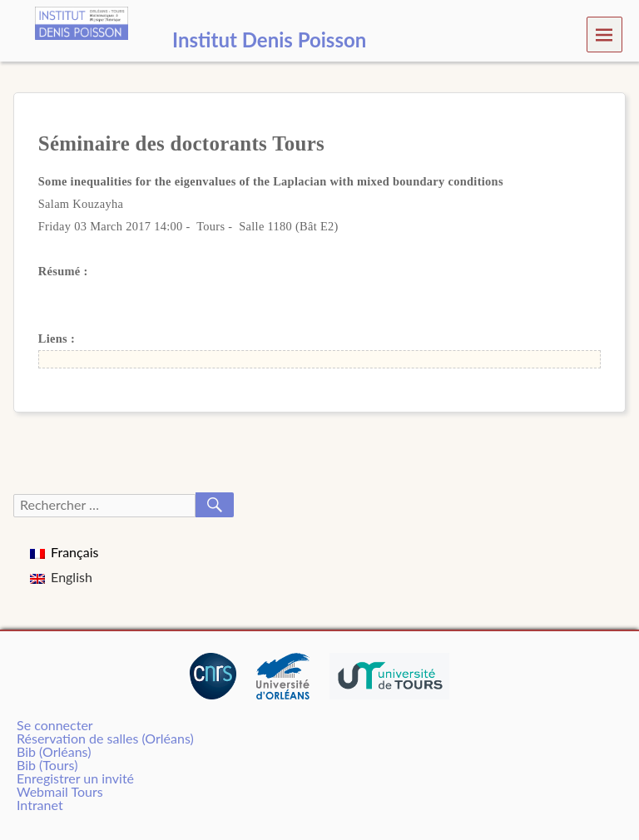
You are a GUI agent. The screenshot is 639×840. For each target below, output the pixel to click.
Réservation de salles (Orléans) (105, 738)
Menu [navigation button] (604, 34)
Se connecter (55, 725)
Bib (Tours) (47, 765)
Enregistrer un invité (75, 778)
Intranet (40, 805)
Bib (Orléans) (54, 751)
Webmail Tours (60, 791)
